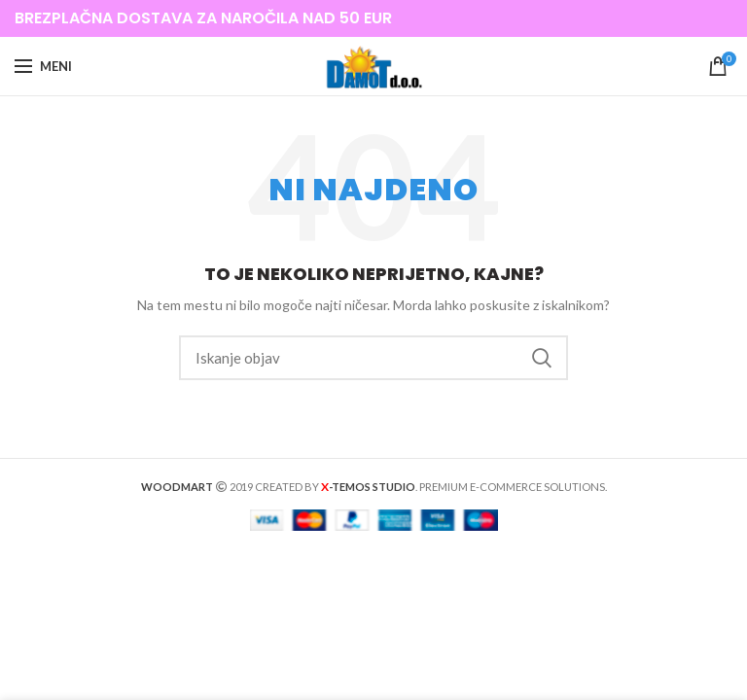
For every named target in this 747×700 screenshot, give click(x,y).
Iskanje (542, 358)
